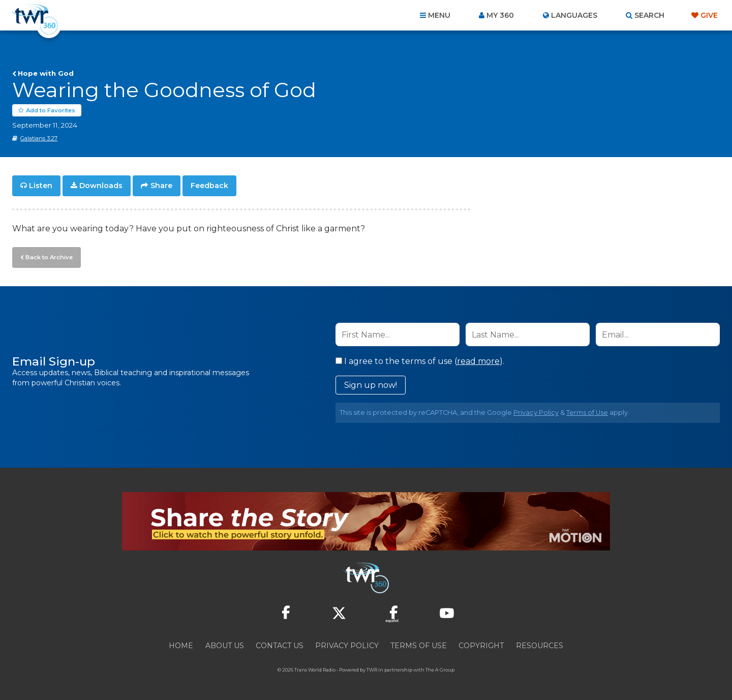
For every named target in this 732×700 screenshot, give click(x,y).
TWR (372, 669)
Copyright (481, 645)
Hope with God (46, 73)
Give (709, 15)
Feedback (209, 186)
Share (161, 186)
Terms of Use (587, 412)
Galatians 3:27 (39, 139)
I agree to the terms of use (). (420, 361)
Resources (540, 645)
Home (181, 645)
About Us (225, 645)
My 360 (500, 15)
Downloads (101, 186)
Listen (41, 186)
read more (478, 361)
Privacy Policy (536, 412)
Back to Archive (48, 257)
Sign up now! (371, 385)
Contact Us (280, 645)
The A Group (440, 669)
